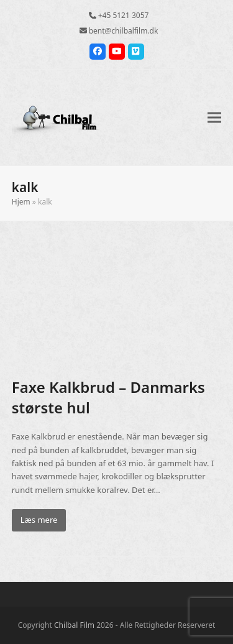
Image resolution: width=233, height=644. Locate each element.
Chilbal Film (74, 625)
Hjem (21, 202)
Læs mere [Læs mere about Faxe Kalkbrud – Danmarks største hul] (39, 520)
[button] (214, 117)
